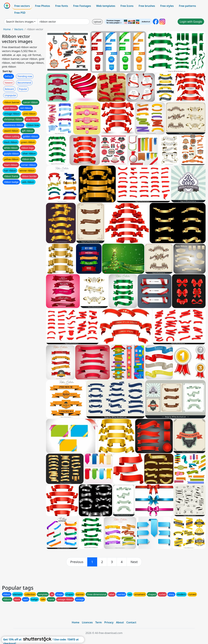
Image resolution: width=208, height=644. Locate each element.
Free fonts (62, 6)
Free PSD (20, 13)
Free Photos (42, 6)
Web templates (106, 6)
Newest (9, 83)
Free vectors (22, 6)
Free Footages (82, 6)
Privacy (109, 622)
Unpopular (10, 95)
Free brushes (147, 6)
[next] (134, 562)
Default (9, 76)
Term (98, 622)
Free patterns (187, 6)
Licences (87, 622)
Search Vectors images (20, 22)
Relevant (9, 89)
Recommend (24, 83)
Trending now (25, 76)
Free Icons (127, 6)
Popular (23, 89)
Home (7, 29)
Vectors (19, 29)
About (120, 622)
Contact (131, 622)
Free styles (167, 6)
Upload (97, 22)
